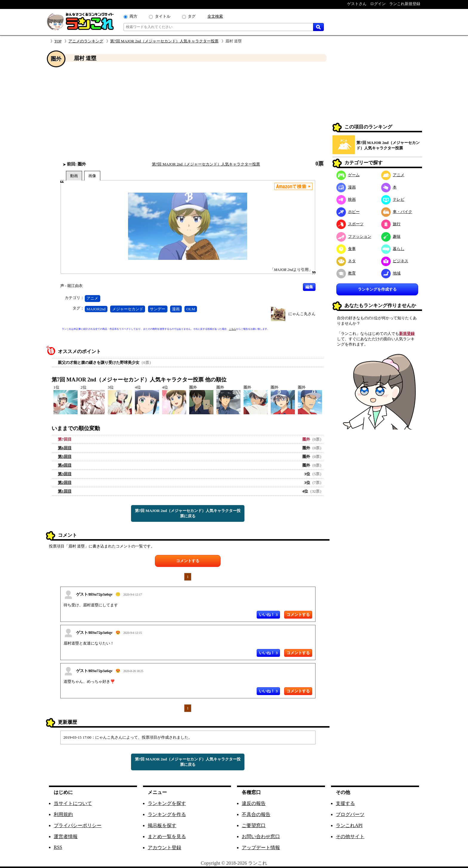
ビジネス (395, 261)
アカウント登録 (164, 848)
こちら (233, 329)
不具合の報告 (256, 814)
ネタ (346, 261)
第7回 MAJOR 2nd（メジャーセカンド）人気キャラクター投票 (164, 41)
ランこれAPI (349, 825)
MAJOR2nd (96, 309)
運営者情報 (66, 836)
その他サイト (350, 836)
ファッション (354, 236)
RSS (58, 847)
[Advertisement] (188, 111)
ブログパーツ (350, 814)
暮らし (393, 249)
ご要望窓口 (254, 825)
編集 (309, 287)
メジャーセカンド (128, 309)
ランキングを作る (167, 814)
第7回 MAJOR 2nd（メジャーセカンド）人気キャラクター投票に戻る (188, 513)
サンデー (158, 309)
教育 (346, 273)
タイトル (163, 16)
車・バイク (397, 212)
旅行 (391, 224)
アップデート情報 (261, 848)
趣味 (391, 236)
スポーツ (350, 224)
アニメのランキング (86, 41)
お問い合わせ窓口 (261, 836)
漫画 (176, 309)
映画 (346, 199)
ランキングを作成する (377, 289)
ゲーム (348, 175)
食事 (346, 249)
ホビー (348, 212)
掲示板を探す (162, 825)
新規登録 (407, 333)
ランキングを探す (167, 803)
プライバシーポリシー (78, 825)
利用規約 (63, 814)
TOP (58, 41)
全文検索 (215, 16)
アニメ (92, 298)
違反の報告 (254, 803)
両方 (133, 16)
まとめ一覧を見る (167, 836)
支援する (345, 803)
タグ (192, 16)
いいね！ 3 (268, 615)
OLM (191, 309)
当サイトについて (73, 803)
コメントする (188, 561)
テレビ (393, 199)
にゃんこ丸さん (302, 314)
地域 (391, 273)
